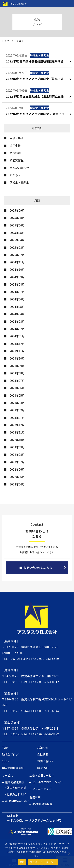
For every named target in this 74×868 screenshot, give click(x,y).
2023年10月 (17, 358)
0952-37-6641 (21, 711)
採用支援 (15, 146)
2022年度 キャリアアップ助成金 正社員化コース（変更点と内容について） (39, 114)
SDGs (5, 761)
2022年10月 (17, 440)
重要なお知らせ (19, 168)
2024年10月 (17, 270)
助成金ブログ (10, 754)
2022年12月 (17, 425)
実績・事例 (17, 138)
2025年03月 (17, 247)
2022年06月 (17, 469)
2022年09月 (17, 447)
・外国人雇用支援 (15, 788)
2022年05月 (17, 477)
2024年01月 (17, 336)
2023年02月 (17, 410)
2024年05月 (17, 307)
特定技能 (15, 153)
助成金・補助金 (19, 182)
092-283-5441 (21, 659)
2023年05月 (17, 395)
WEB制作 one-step (17, 801)
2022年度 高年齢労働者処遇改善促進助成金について (39, 61)
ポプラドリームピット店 (45, 820)
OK (22, 862)
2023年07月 (17, 381)
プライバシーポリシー (43, 862)
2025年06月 (17, 225)
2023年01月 (17, 418)
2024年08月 (17, 284)
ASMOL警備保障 (42, 804)
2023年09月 (17, 366)
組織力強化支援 (15, 782)
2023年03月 (17, 403)
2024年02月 (17, 329)
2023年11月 (17, 351)
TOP (5, 748)
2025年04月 (17, 240)
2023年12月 (17, 344)
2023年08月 (17, 373)
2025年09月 (17, 210)
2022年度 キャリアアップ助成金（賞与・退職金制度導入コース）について (39, 79)
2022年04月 (17, 484)
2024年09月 (17, 277)
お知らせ (15, 175)
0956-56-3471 (21, 734)
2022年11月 (17, 432)
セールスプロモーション (48, 782)
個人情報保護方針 (13, 768)
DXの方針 (43, 768)
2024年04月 (17, 314)
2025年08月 (17, 218)
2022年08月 (17, 455)
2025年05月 (17, 233)
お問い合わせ (45, 761)
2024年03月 (17, 321)
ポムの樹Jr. (18, 820)
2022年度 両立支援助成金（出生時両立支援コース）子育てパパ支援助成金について (39, 96)
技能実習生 (17, 160)
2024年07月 (17, 292)
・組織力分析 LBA (15, 794)
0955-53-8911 (21, 682)
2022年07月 (17, 462)
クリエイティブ (42, 789)
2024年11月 (17, 262)
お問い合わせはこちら (36, 568)
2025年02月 (17, 255)
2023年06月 (17, 388)
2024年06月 (17, 299)
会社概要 (43, 754)
